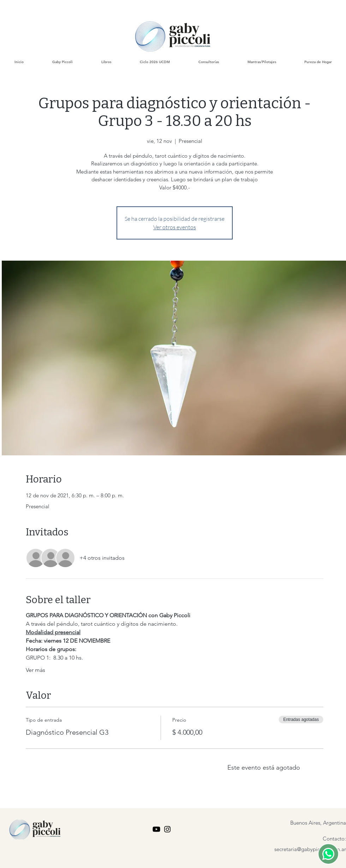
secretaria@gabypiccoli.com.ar (310, 849)
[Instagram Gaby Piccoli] (167, 829)
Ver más (35, 670)
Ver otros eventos (175, 227)
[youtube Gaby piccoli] (156, 829)
